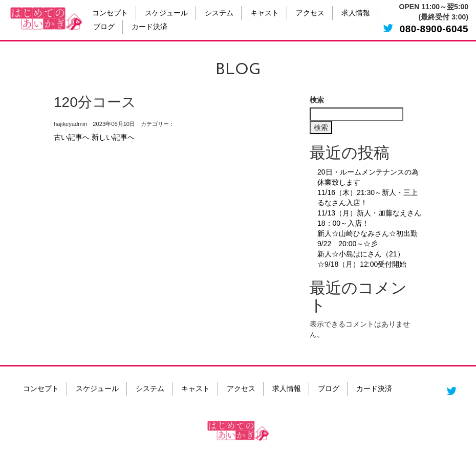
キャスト (265, 14)
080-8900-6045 (434, 29)
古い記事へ (72, 137)
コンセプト (110, 14)
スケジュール (166, 14)
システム (219, 14)
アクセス (310, 14)
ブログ (104, 27)
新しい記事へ (113, 137)
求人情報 (356, 14)
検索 (317, 100)
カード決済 (149, 27)
